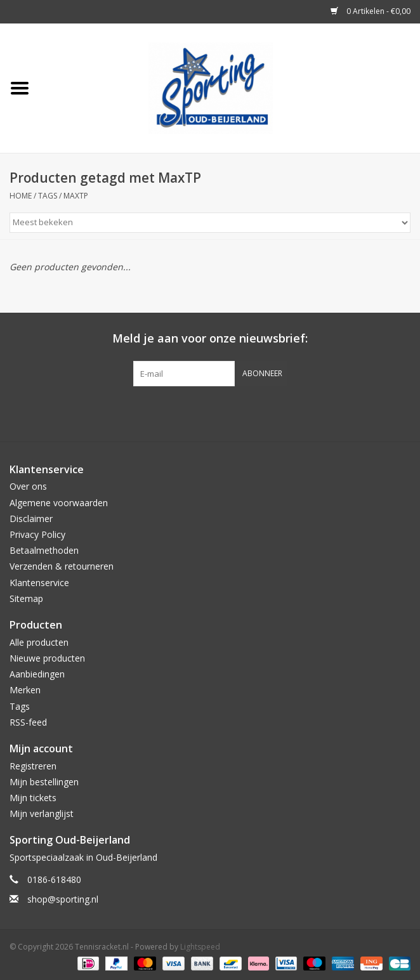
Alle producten (39, 642)
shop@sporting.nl (63, 899)
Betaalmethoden (44, 550)
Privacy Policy (37, 534)
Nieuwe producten (47, 658)
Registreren (33, 766)
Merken (25, 690)
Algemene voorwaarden (59, 503)
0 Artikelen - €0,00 (371, 11)
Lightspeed (200, 947)
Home (21, 196)
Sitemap (26, 598)
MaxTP (76, 196)
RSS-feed (28, 722)
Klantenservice (39, 583)
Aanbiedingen (37, 674)
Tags (48, 196)
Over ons (28, 486)
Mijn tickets (33, 798)
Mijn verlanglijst (42, 813)
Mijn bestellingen (44, 782)
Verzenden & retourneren (62, 566)
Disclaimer (31, 519)
